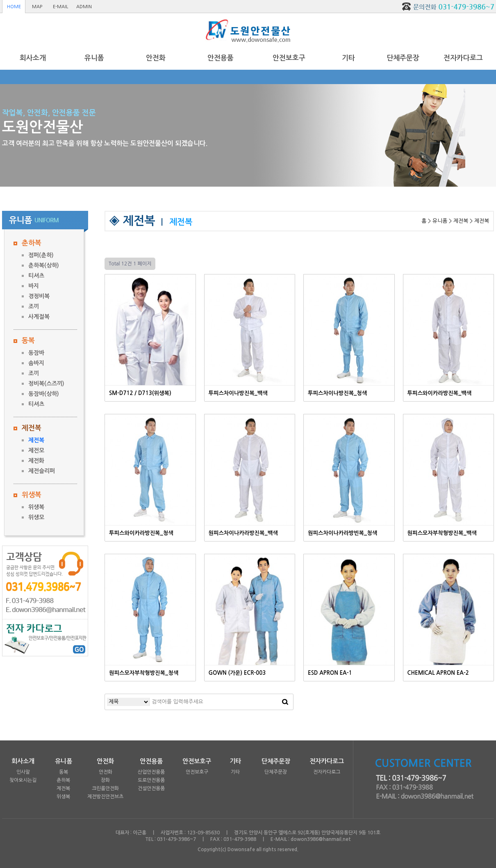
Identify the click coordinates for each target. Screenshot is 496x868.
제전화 (36, 461)
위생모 (36, 517)
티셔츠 (36, 276)
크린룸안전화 (105, 788)
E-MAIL (60, 7)
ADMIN (84, 7)
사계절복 (39, 317)
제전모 (36, 450)
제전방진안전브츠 (105, 797)
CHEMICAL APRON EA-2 (438, 673)
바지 (34, 286)
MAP (37, 7)
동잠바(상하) (44, 394)
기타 (348, 58)
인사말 (23, 772)
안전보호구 (289, 58)
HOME (14, 7)
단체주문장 (403, 58)
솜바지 (36, 363)
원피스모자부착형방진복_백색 (442, 533)
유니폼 (94, 58)
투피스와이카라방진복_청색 (141, 533)
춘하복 (32, 243)
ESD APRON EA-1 (330, 673)
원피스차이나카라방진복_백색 (243, 533)
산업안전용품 (151, 772)
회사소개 (33, 58)
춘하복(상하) (44, 265)
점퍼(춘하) (41, 255)
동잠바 (36, 353)
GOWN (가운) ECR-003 (237, 673)
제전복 (32, 428)
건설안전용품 (151, 788)
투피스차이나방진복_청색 (337, 393)
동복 (28, 341)
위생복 (32, 495)
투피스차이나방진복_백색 (238, 393)
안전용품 (221, 58)
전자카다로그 (463, 58)
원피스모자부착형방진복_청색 (144, 673)
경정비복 (39, 296)
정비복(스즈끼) (46, 384)
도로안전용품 (151, 780)
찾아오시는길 (23, 780)
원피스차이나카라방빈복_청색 (342, 533)
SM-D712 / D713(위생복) (140, 393)
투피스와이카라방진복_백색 (440, 393)
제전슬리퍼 (42, 471)
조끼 (34, 306)
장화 (105, 780)
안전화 (156, 58)
